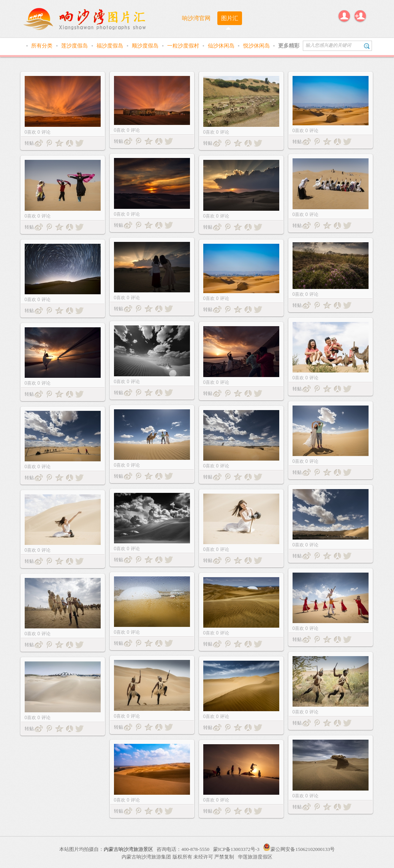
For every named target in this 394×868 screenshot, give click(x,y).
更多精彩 (289, 46)
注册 (360, 16)
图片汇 (230, 18)
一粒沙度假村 (184, 46)
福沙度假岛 (111, 46)
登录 (344, 16)
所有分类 (43, 46)
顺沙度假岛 (146, 46)
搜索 (367, 46)
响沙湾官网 (196, 18)
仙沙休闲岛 (222, 46)
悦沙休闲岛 (257, 46)
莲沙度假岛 (75, 46)
